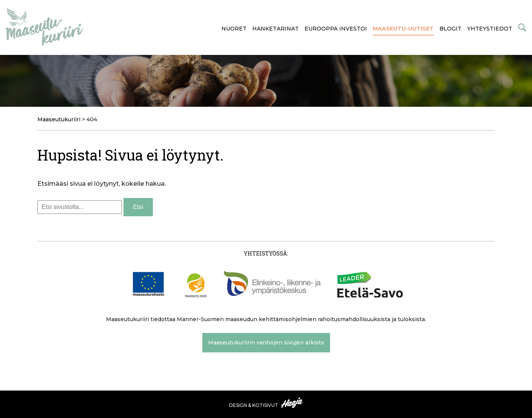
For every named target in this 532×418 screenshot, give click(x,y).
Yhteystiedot (490, 29)
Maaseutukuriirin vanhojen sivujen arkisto (266, 342)
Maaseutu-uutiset (403, 29)
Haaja (292, 403)
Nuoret (234, 29)
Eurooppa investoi (336, 29)
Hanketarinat (276, 29)
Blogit (450, 29)
